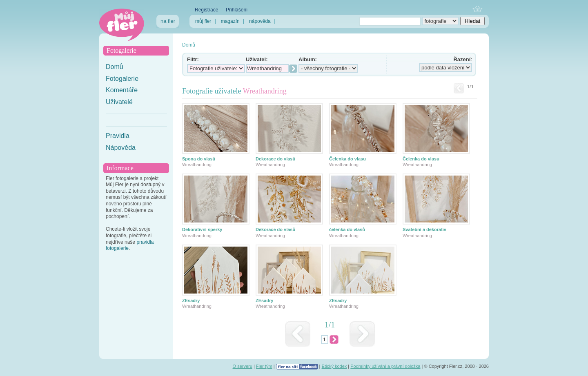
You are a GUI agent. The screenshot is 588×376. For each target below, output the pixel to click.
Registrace (206, 10)
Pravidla (118, 136)
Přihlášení (237, 10)
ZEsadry (191, 300)
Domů (115, 67)
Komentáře (122, 90)
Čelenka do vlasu (347, 159)
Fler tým (264, 366)
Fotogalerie (122, 79)
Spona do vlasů (199, 159)
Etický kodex (334, 366)
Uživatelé (119, 102)
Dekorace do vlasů (275, 159)
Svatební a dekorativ (424, 229)
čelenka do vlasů (347, 229)
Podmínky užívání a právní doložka (385, 366)
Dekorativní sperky (202, 229)
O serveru (243, 366)
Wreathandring (197, 165)
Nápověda (121, 148)
